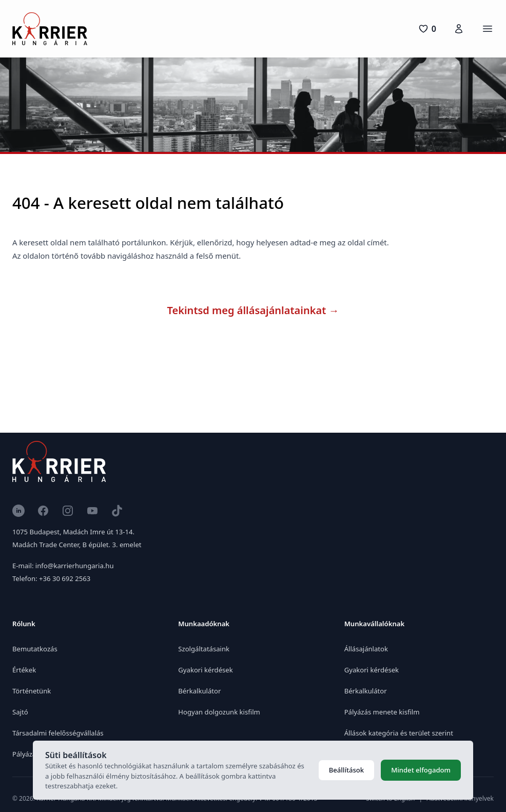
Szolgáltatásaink (204, 649)
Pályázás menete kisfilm (382, 712)
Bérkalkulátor (199, 691)
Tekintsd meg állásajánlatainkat (253, 310)
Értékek (24, 670)
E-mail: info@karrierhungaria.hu (63, 566)
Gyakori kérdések (205, 670)
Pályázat (25, 754)
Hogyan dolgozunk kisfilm (219, 712)
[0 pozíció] (427, 29)
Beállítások (346, 770)
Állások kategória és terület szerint (399, 733)
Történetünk (32, 691)
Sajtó (20, 712)
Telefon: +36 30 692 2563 (51, 578)
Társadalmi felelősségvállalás (58, 733)
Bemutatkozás (35, 649)
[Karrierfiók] (459, 29)
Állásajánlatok (366, 649)
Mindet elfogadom (421, 770)
